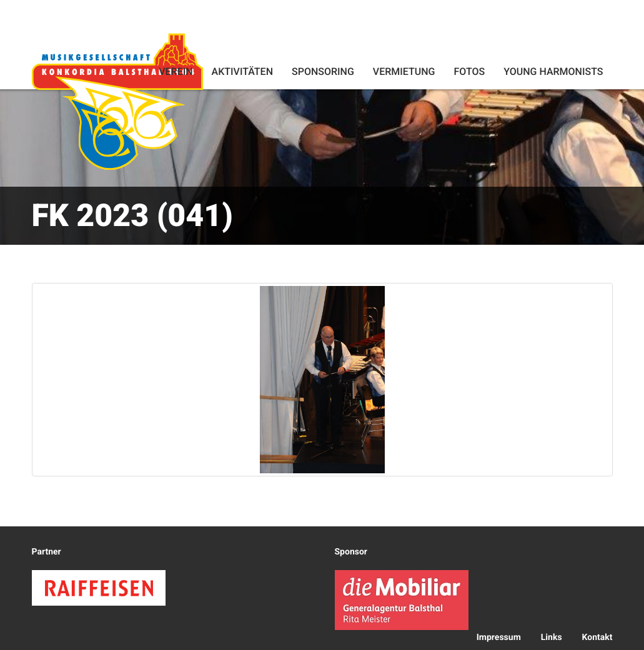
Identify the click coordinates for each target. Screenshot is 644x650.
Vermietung (404, 71)
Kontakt (597, 638)
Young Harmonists (553, 71)
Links (552, 638)
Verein (176, 71)
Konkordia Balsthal (117, 101)
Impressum (499, 638)
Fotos (469, 71)
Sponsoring (323, 71)
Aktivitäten (242, 71)
